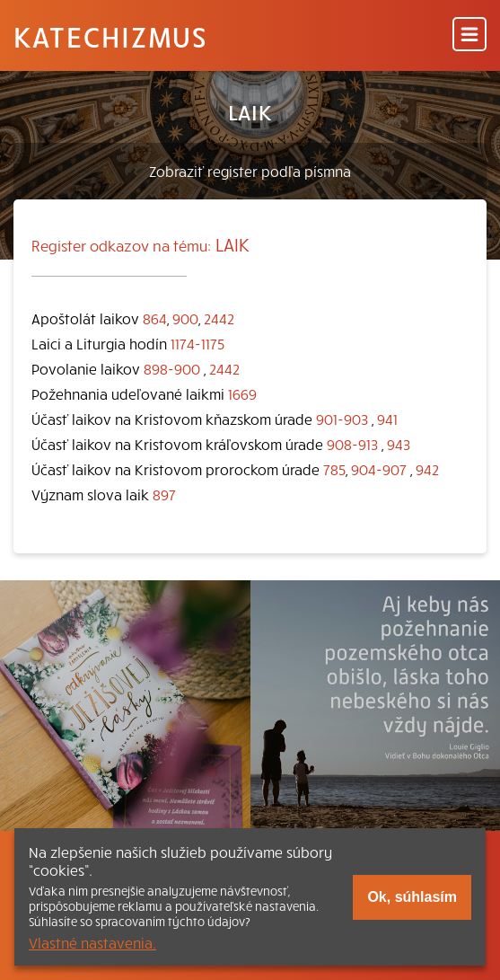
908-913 (352, 444)
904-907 (379, 469)
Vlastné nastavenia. (92, 942)
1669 (242, 393)
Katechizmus (110, 36)
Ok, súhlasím (412, 897)
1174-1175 (197, 343)
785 (334, 469)
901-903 (342, 419)
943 (399, 444)
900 (185, 318)
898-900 (172, 368)
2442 (219, 318)
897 (164, 494)
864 (155, 318)
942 (427, 469)
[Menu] (469, 35)
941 (387, 419)
